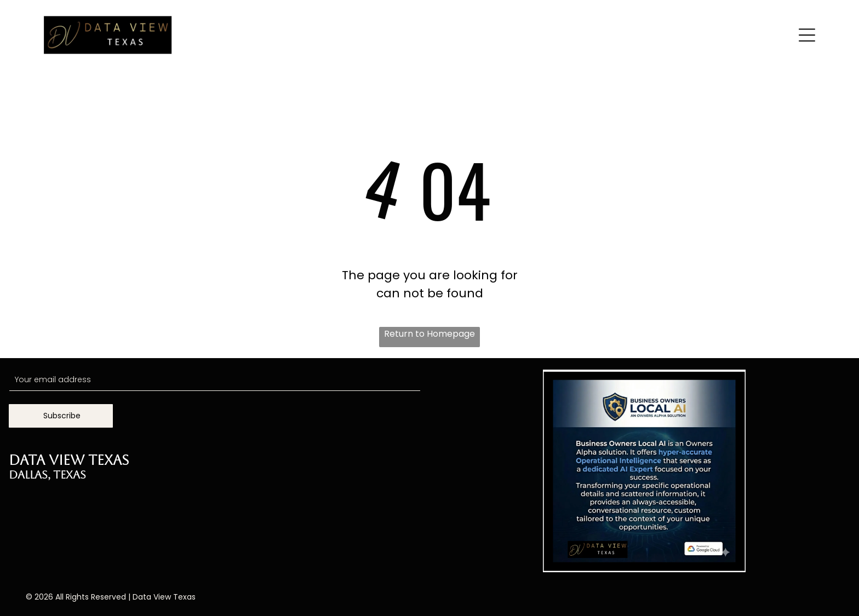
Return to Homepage (429, 334)
